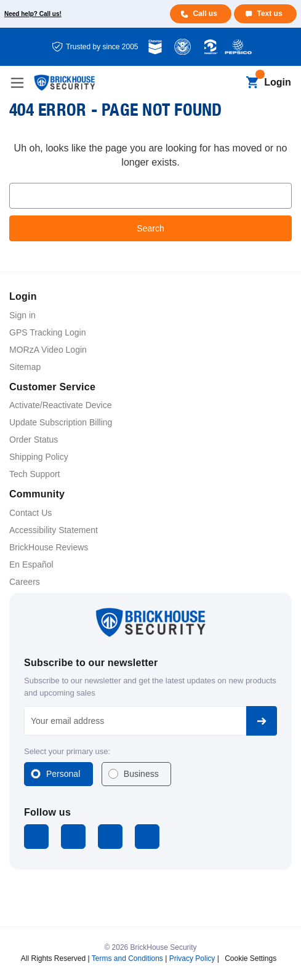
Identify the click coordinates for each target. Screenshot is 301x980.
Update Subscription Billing (61, 422)
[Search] (231, 83)
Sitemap (25, 367)
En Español (31, 564)
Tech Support (35, 474)
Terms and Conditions (127, 958)
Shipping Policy (39, 457)
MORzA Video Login (48, 350)
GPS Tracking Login (48, 332)
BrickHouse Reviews (49, 547)
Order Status (34, 440)
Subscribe (262, 721)
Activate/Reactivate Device (61, 405)
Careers (25, 582)
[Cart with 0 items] (252, 83)
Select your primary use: (67, 751)
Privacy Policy (192, 958)
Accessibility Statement (54, 530)
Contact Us (30, 513)
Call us (205, 14)
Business (141, 774)
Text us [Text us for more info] (269, 14)
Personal (63, 774)
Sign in (22, 315)
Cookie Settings (251, 958)
